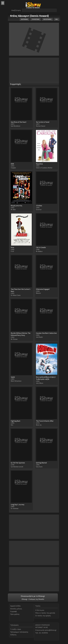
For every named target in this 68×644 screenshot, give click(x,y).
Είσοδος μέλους (16, 609)
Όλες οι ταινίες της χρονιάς (45, 613)
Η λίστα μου (40, 610)
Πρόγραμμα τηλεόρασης (19, 632)
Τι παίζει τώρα (16, 629)
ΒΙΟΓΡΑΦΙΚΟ (24, 19)
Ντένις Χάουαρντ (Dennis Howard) (29, 16)
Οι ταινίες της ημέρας (43, 616)
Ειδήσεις (13, 635)
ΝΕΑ (56, 19)
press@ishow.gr (51, 630)
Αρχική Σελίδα (15, 606)
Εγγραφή (14, 611)
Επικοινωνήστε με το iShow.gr (33, 596)
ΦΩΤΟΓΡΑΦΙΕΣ (47, 19)
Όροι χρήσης (15, 614)
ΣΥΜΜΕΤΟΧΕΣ (36, 19)
